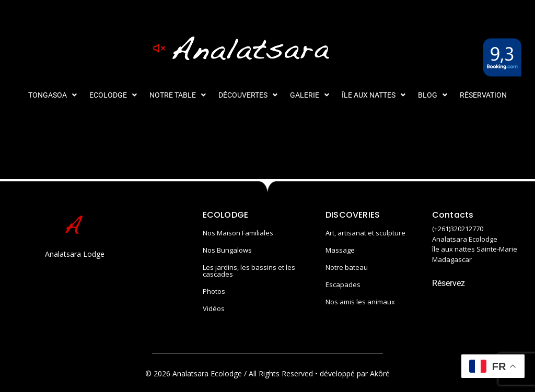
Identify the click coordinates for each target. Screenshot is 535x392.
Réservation (483, 95)
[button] (53, 95)
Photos (214, 291)
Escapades (343, 284)
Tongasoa (53, 95)
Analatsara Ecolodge (465, 239)
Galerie (310, 95)
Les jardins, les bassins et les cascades (249, 271)
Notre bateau (347, 267)
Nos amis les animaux (360, 302)
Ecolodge (113, 95)
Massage (340, 250)
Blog (433, 95)
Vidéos (214, 308)
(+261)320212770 (458, 229)
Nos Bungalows (227, 250)
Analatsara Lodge (75, 254)
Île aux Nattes (374, 95)
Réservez (449, 283)
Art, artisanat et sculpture (365, 233)
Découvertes (248, 95)
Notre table (178, 95)
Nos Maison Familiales (238, 233)
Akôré (380, 373)
